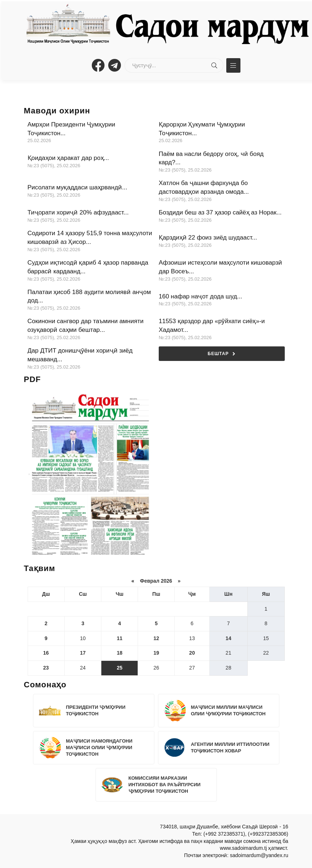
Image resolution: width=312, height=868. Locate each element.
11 (119, 638)
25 (119, 668)
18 (119, 653)
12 (156, 638)
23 (46, 668)
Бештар (222, 354)
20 (192, 653)
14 (228, 638)
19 (156, 653)
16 (46, 653)
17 (83, 653)
